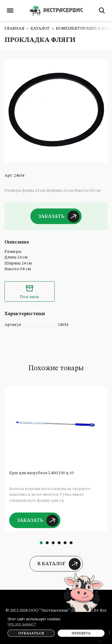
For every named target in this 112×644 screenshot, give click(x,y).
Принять (81, 634)
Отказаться (31, 634)
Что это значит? (22, 624)
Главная (14, 28)
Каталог (40, 28)
